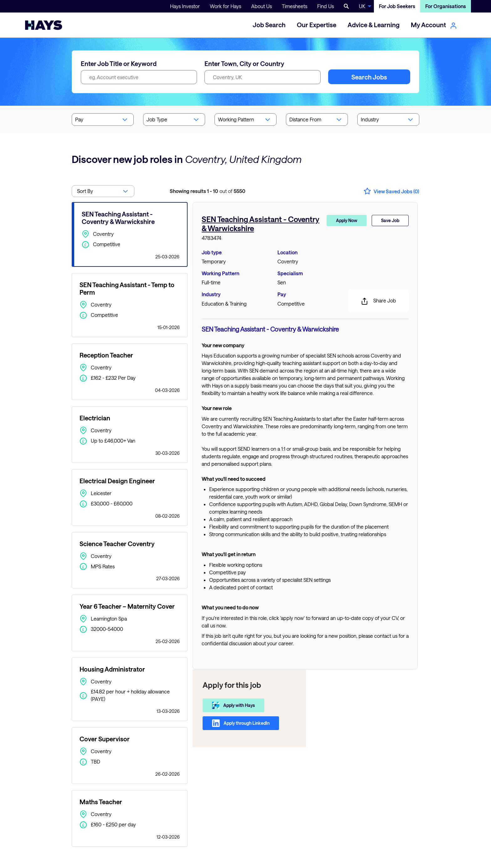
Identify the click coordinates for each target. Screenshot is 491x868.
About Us (261, 6)
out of (208, 191)
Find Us (326, 6)
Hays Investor (185, 6)
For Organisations (446, 6)
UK (362, 6)
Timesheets (295, 6)
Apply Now (347, 220)
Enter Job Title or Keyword (119, 63)
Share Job (378, 301)
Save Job (390, 220)
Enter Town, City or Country (244, 63)
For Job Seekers (397, 6)
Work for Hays (225, 6)
